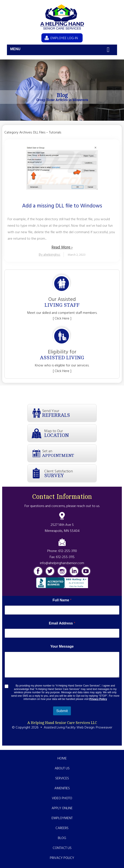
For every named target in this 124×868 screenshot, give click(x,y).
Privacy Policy (98, 699)
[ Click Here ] (62, 319)
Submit (62, 711)
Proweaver (104, 728)
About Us (62, 769)
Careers (62, 828)
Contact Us (62, 848)
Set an (69, 453)
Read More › (62, 247)
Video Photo (62, 798)
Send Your (69, 413)
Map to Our (70, 433)
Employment (62, 818)
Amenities (62, 788)
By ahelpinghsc (50, 255)
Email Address (62, 623)
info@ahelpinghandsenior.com (62, 563)
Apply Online (62, 808)
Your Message (62, 646)
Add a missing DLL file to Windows (62, 206)
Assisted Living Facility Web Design (69, 728)
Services (62, 778)
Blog (62, 838)
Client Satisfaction (70, 473)
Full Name (62, 600)
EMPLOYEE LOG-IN (64, 38)
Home (62, 759)
